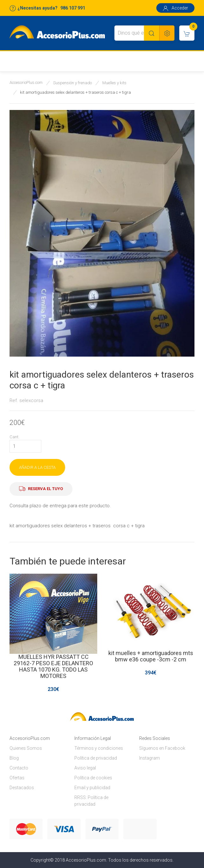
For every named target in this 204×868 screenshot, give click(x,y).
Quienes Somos (26, 748)
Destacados (22, 788)
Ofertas (17, 778)
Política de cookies (93, 778)
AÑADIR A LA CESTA (37, 467)
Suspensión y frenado (72, 83)
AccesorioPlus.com (26, 82)
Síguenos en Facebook (162, 748)
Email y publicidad (92, 788)
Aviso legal (85, 768)
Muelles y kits (114, 83)
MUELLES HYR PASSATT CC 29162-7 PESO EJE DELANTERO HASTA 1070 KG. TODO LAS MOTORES (53, 666)
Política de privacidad (96, 758)
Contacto (19, 768)
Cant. (14, 437)
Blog (14, 758)
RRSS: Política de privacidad (91, 801)
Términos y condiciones (99, 748)
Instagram (150, 758)
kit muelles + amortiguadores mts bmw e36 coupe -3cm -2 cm (151, 656)
